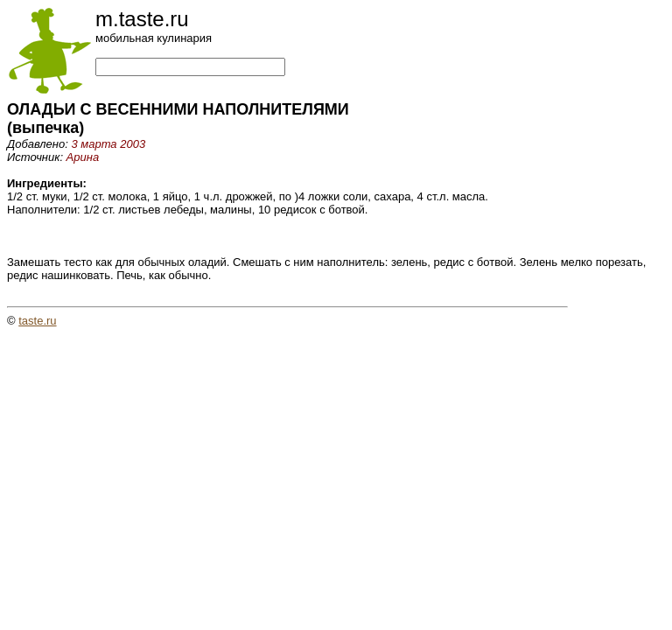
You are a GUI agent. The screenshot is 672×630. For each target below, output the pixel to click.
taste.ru (37, 321)
